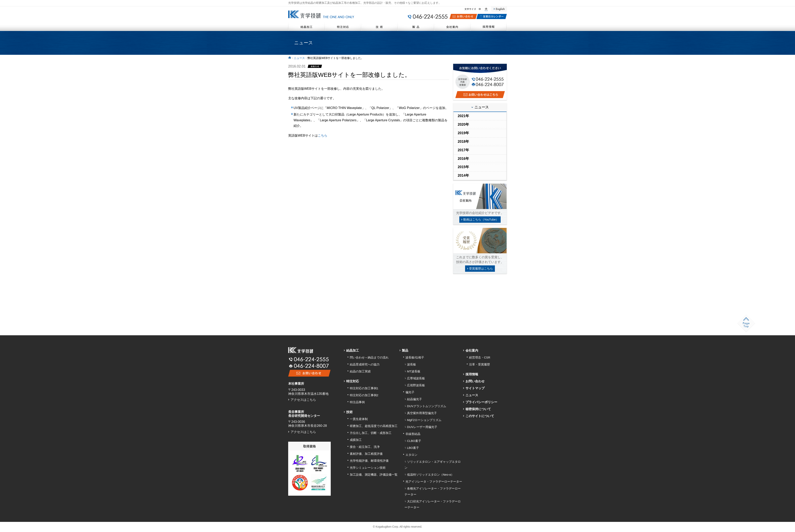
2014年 (463, 175)
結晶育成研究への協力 (365, 364)
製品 (416, 26)
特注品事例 (357, 402)
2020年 (463, 124)
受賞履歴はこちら (481, 268)
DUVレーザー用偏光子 (422, 427)
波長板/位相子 (415, 357)
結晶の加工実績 (360, 371)
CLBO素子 (414, 441)
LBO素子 (413, 448)
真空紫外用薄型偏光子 (422, 413)
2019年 (463, 133)
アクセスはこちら (303, 400)
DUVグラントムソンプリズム (427, 406)
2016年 (463, 159)
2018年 (463, 142)
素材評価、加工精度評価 (366, 454)
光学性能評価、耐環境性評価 (369, 461)
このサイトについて (480, 416)
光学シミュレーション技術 (368, 468)
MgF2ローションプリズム (424, 420)
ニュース (299, 58)
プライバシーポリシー (481, 402)
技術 (379, 26)
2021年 (463, 116)
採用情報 (489, 26)
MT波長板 (414, 371)
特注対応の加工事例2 (364, 395)
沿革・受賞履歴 (479, 364)
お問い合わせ (475, 381)
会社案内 (452, 26)
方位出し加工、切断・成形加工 (371, 433)
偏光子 (410, 392)
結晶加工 (306, 26)
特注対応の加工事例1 (364, 388)
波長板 (412, 364)
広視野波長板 (416, 385)
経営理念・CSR (480, 357)
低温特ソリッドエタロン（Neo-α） (430, 475)
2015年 (463, 167)
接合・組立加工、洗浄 (365, 447)
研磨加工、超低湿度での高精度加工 (374, 426)
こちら (323, 135)
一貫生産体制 (359, 419)
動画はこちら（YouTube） (481, 219)
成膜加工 (356, 440)
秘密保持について (478, 409)
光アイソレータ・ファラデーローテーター (434, 481)
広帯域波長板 (416, 378)
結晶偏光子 (414, 399)
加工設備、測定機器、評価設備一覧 (374, 475)
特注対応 (343, 26)
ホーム (290, 58)
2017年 (463, 150)
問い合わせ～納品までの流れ (369, 357)
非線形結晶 (413, 434)
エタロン (411, 455)
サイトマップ (475, 388)
